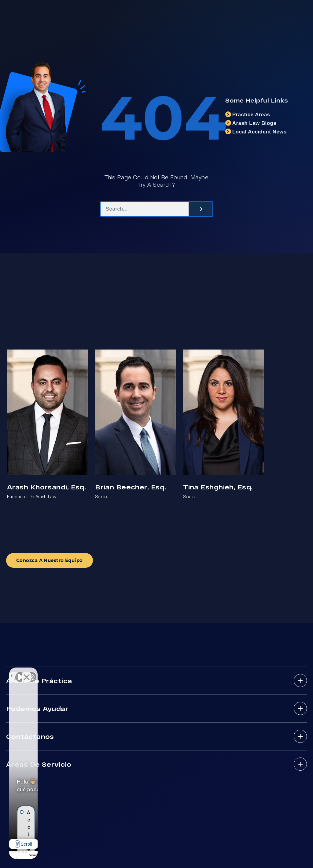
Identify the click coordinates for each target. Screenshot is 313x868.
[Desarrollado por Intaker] (77, 855)
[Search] (201, 209)
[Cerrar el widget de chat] (108, 672)
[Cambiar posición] (95, 672)
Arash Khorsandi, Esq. (46, 487)
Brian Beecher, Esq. (131, 487)
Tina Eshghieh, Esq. (218, 487)
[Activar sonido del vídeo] (20, 672)
